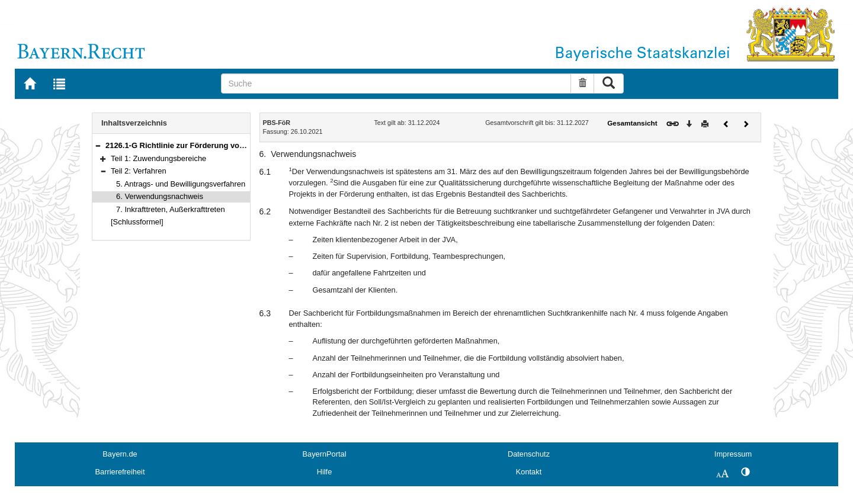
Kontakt (529, 472)
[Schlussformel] (137, 222)
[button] (98, 145)
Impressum (733, 454)
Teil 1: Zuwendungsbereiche (158, 158)
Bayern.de (120, 454)
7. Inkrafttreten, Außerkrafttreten (171, 209)
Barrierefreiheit (120, 472)
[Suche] (396, 84)
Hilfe (325, 472)
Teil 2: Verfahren (139, 171)
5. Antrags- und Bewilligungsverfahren (181, 184)
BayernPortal (325, 454)
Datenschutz (529, 454)
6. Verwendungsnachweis (160, 196)
